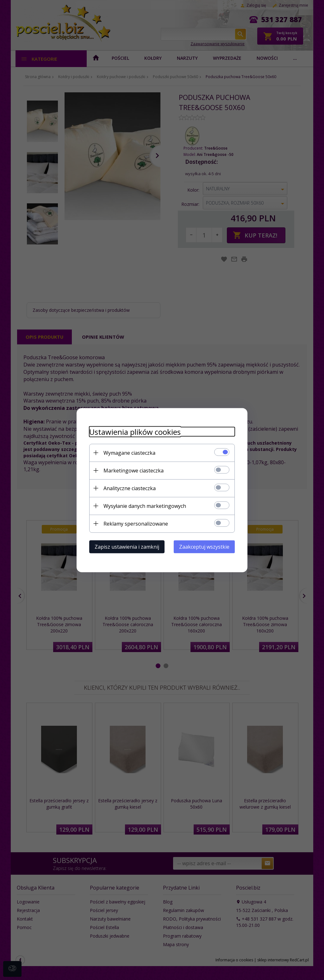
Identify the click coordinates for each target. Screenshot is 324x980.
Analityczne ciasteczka (130, 488)
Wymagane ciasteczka (129, 453)
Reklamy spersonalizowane (136, 523)
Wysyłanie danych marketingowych (145, 506)
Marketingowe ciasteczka (134, 470)
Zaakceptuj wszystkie (204, 546)
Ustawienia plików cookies (135, 431)
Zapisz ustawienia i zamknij (127, 546)
